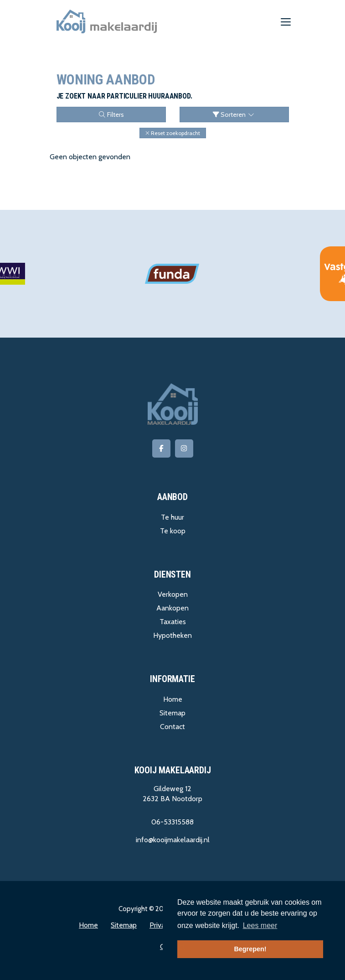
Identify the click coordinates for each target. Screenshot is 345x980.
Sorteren (234, 115)
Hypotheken (172, 635)
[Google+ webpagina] (184, 448)
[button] (173, 133)
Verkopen (173, 594)
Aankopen (172, 608)
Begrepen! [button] (250, 949)
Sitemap (172, 713)
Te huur (172, 517)
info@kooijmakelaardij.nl (173, 840)
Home (173, 699)
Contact (172, 727)
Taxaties (173, 622)
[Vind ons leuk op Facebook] (161, 448)
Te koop (173, 531)
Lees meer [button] (260, 925)
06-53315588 (172, 822)
